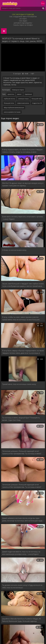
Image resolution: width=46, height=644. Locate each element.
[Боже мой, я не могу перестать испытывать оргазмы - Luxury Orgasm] (23, 202)
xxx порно (23, 19)
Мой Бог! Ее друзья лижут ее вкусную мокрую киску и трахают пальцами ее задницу (23, 184)
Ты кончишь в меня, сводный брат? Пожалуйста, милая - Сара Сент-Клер (21, 419)
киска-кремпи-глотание (12, 112)
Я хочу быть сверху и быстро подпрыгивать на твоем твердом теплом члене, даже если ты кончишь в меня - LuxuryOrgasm (23, 352)
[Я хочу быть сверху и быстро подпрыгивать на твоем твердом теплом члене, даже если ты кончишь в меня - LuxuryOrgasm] (23, 336)
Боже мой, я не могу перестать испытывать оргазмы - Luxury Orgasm (23, 218)
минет (19, 94)
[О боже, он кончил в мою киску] (23, 235)
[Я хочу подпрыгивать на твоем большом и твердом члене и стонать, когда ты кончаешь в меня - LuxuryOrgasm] (23, 135)
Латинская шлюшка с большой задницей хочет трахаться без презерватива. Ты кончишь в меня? (22, 452)
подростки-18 (37, 103)
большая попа (9, 103)
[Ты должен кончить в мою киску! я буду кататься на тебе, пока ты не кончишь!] (23, 570)
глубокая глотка (9, 99)
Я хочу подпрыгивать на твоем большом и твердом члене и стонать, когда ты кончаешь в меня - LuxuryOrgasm (22, 151)
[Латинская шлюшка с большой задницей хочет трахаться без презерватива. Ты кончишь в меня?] (23, 436)
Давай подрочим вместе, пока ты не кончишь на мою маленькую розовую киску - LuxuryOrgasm (21, 553)
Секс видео (23, 21)
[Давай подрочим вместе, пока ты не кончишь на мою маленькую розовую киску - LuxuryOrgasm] (23, 537)
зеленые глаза (23, 99)
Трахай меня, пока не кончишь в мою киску (19, 384)
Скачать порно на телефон (23, 25)
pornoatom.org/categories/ (23, 23)
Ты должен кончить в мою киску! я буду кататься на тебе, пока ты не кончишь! (22, 586)
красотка (11, 94)
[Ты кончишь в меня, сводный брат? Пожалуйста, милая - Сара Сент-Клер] (23, 403)
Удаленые (28, 94)
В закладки (17, 74)
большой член (37, 99)
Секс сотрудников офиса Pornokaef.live (23, 17)
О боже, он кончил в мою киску (14, 250)
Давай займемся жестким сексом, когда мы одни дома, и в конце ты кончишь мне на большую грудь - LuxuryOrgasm (23, 519)
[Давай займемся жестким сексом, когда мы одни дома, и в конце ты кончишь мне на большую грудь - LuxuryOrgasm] (23, 503)
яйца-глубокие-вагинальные (14, 108)
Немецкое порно (18, 90)
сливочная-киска (23, 103)
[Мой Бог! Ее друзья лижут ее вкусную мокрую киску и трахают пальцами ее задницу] (23, 168)
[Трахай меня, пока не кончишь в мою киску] (23, 369)
